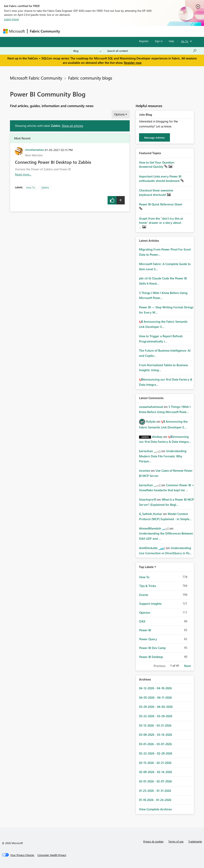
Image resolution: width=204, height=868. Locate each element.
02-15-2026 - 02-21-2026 (155, 763)
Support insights (150, 604)
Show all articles (72, 126)
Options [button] (119, 114)
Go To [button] (185, 41)
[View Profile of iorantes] (145, 470)
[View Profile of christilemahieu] (34, 150)
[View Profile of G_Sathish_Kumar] (151, 514)
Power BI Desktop (151, 657)
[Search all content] (152, 51)
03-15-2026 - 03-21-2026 (155, 725)
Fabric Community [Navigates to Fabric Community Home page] (45, 31)
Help (171, 41)
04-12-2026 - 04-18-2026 (155, 688)
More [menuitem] (152, 31)
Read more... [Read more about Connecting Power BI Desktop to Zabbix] (23, 174)
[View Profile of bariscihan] (146, 451)
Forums (69, 31)
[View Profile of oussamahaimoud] (151, 407)
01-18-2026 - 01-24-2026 (155, 800)
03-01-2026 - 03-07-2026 (155, 744)
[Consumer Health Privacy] (52, 855)
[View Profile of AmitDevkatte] (148, 548)
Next (187, 666)
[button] (112, 200)
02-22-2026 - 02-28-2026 (156, 753)
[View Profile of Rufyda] (151, 421)
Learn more (11, 19)
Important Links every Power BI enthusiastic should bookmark (160, 179)
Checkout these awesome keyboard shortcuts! (156, 192)
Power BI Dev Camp (153, 648)
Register (144, 41)
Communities (121, 31)
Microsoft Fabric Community (36, 78)
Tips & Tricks (148, 586)
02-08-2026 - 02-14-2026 (155, 772)
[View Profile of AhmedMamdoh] (150, 528)
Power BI (145, 630)
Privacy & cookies (153, 841)
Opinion (145, 613)
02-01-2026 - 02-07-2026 (155, 781)
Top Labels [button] (146, 567)
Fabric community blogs (90, 78)
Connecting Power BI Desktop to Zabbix (53, 162)
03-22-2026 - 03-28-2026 (156, 716)
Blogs (138, 31)
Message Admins (154, 138)
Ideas (103, 31)
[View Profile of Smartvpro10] (148, 499)
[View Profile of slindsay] (157, 437)
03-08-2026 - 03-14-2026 (155, 735)
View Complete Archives (155, 809)
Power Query (148, 639)
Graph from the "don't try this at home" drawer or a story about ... (161, 223)
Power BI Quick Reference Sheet (161, 204)
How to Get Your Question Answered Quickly (157, 165)
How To (31, 187)
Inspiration (87, 31)
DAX (142, 621)
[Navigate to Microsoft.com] (14, 31)
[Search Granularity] (87, 51)
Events (144, 595)
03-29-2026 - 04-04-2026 (156, 707)
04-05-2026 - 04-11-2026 (155, 697)
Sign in (159, 41)
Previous (159, 666)
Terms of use (176, 841)
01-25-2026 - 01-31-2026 (155, 791)
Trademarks (195, 841)
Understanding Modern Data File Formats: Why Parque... (163, 456)
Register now (133, 63)
